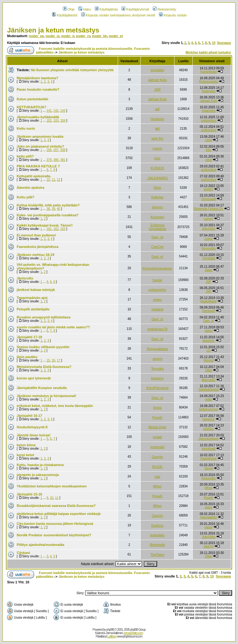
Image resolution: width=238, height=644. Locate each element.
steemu (157, 207)
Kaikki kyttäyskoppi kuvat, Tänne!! (45, 225)
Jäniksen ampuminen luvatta (40, 136)
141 (49, 111)
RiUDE (157, 467)
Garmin (157, 457)
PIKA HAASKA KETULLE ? (38, 166)
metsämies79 (157, 329)
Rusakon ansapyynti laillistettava (44, 317)
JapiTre (208, 546)
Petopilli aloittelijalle (33, 309)
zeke (208, 160)
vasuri (209, 527)
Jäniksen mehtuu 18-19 (35, 255)
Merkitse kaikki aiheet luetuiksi (208, 52)
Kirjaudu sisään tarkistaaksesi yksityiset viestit (118, 15)
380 (56, 160)
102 (49, 121)
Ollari (208, 370)
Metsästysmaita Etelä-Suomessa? (44, 367)
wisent (157, 359)
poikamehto (157, 290)
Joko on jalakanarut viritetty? (40, 146)
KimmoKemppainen (157, 268)
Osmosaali (208, 199)
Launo (157, 148)
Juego (208, 239)
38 (48, 209)
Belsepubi (157, 545)
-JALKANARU (157, 178)
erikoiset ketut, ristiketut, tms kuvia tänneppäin (55, 406)
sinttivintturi (209, 121)
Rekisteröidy (165, 9)
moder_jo (53, 36)
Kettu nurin (26, 128)
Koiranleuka (209, 72)
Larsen (209, 219)
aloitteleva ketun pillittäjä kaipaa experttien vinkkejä (59, 514)
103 (56, 121)
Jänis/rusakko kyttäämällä (38, 117)
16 (53, 360)
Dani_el (157, 237)
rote (157, 477)
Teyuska (157, 369)
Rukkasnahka (209, 82)
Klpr (209, 150)
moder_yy (83, 36)
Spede (157, 280)
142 (56, 111)
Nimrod (209, 360)
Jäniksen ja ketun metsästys (53, 30)
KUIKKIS (157, 168)
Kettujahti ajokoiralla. (34, 176)
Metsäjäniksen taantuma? (37, 78)
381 (63, 160)
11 (53, 180)
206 (49, 150)
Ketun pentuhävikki (32, 99)
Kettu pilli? (26, 197)
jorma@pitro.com (133, 633)
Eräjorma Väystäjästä (157, 227)
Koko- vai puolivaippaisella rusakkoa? (48, 215)
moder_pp (36, 36)
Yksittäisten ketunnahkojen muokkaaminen (52, 486)
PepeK (157, 417)
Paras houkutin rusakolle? (38, 89)
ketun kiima (26, 445)
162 (56, 229)
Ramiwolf (208, 311)
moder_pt (116, 36)
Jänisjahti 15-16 (29, 494)
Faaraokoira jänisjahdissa (38, 247)
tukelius (209, 429)
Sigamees (209, 91)
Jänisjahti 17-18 (29, 337)
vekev (157, 300)
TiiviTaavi (157, 555)
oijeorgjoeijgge (209, 439)
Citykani (23, 553)
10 (214, 43)
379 (49, 160)
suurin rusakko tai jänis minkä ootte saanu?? (53, 327)
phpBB (110, 630)
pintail (157, 437)
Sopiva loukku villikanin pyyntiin (43, 347)
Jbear (208, 270)
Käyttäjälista (106, 9)
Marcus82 (209, 380)
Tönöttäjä (209, 258)
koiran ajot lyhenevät (34, 378)
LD (209, 350)
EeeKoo (157, 525)
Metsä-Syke (157, 427)
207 (56, 150)
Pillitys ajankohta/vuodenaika (40, 545)
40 (58, 209)
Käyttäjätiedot (65, 15)
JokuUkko (209, 229)
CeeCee (157, 247)
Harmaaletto (209, 517)
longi (208, 140)
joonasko (157, 70)
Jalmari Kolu (157, 80)
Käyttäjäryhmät (135, 9)
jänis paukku (27, 357)
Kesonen (157, 217)
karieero (157, 378)
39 (53, 209)
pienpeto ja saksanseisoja (38, 475)
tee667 (209, 189)
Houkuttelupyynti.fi (32, 427)
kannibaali (208, 449)
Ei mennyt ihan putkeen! (36, 235)
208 (63, 150)
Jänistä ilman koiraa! (34, 435)
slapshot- (209, 341)
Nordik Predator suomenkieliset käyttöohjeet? (54, 535)
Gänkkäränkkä (209, 389)
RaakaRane (209, 301)
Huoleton (157, 119)
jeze (157, 158)
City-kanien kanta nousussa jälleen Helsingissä (55, 524)
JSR (157, 89)
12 (58, 180)
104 (63, 121)
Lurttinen (112, 636)
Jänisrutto (25, 278)
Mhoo (157, 486)
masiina (157, 309)
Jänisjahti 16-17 (29, 416)
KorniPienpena (157, 388)
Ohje (69, 9)
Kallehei (157, 197)
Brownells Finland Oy (209, 209)
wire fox (157, 138)
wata (208, 399)
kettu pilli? (25, 156)
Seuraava (224, 43)
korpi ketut (25, 455)
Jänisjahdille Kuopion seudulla (42, 388)
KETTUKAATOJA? (32, 107)
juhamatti (157, 447)
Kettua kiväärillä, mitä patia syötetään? (48, 205)
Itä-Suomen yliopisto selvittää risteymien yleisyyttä (72, 70)
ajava (209, 507)
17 (58, 360)
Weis (157, 188)
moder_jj (68, 36)
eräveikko (157, 535)
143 (63, 111)
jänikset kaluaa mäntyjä (36, 290)
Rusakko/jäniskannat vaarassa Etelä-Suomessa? (56, 506)
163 (63, 229)
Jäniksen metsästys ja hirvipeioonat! (46, 396)
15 (48, 360)
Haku (85, 9)
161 (49, 229)
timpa (157, 408)
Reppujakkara (157, 349)
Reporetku (209, 248)
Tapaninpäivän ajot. (33, 298)
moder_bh (99, 36)
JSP (209, 282)
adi (157, 109)
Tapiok (209, 468)
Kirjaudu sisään (173, 15)
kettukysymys (209, 409)
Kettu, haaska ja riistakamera (40, 465)
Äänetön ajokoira (31, 188)
